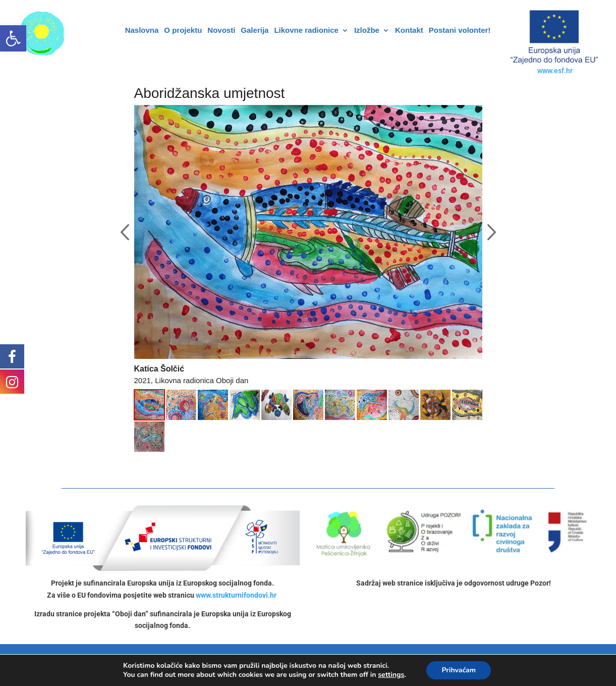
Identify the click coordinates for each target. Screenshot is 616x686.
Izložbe (367, 30)
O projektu (183, 30)
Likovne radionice (306, 30)
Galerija (255, 30)
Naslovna (142, 30)
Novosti (221, 30)
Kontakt (409, 30)
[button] (13, 38)
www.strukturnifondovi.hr (236, 595)
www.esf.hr (555, 71)
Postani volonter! (460, 30)
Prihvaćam (459, 670)
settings (391, 675)
